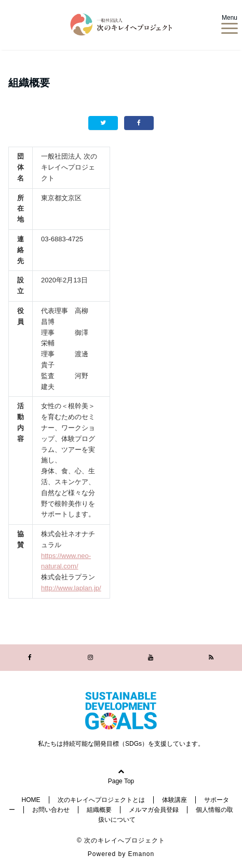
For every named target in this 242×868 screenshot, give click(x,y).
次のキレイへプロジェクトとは (101, 800)
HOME (31, 800)
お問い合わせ (51, 810)
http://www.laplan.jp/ (71, 588)
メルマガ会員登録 (154, 810)
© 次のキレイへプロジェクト (121, 840)
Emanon (142, 854)
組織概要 (99, 810)
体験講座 (174, 800)
